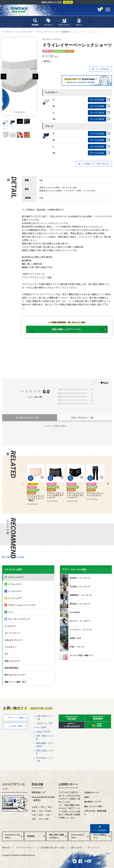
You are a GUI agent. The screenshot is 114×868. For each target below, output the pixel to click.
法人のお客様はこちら (102, 836)
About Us (6, 848)
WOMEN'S (65, 32)
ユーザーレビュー (28, 418)
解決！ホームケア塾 (93, 806)
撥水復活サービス (93, 802)
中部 (34, 815)
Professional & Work (80, 836)
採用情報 (36, 836)
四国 (34, 819)
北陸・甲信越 (45, 811)
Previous (4, 76)
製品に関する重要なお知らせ (58, 836)
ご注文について (44, 723)
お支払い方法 (43, 732)
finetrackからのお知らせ (14, 836)
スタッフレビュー (83, 418)
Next (35, 76)
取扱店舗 (37, 784)
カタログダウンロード (13, 787)
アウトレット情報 (17, 718)
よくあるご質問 (17, 726)
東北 (43, 807)
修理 (87, 797)
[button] (23, 484)
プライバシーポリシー (26, 848)
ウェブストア (8, 32)
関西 (41, 815)
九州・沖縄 (44, 819)
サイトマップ (94, 848)
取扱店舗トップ (39, 792)
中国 (48, 815)
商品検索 (35, 22)
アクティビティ (64, 22)
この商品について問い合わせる (94, 164)
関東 (34, 811)
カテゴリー (48, 22)
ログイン (79, 22)
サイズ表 (41, 727)
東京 (50, 807)
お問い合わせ (76, 848)
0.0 (46, 391)
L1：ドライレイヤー (25, 32)
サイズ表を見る (101, 69)
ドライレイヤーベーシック (47, 32)
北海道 (35, 807)
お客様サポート (68, 784)
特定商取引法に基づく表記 (53, 848)
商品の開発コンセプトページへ (79, 329)
